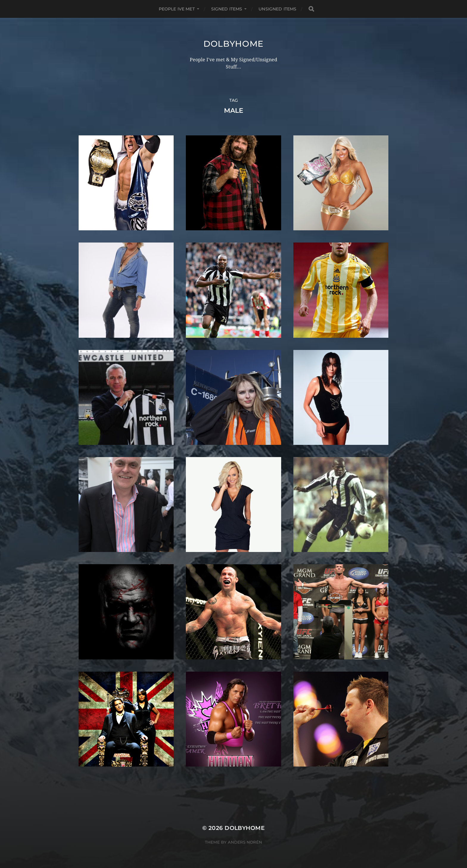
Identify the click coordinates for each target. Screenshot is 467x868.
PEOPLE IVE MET (177, 9)
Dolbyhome (233, 44)
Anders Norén (245, 842)
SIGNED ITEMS (227, 9)
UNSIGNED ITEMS (277, 9)
